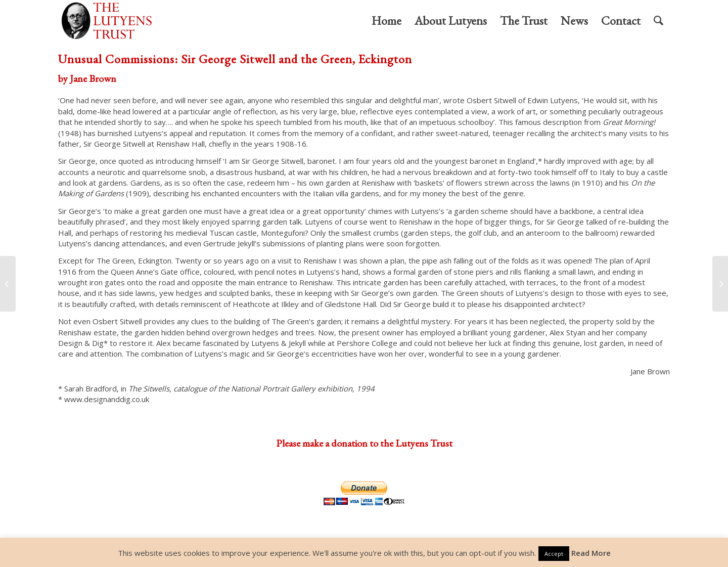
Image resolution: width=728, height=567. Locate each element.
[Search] (658, 21)
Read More (591, 553)
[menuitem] (386, 21)
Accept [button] (554, 554)
